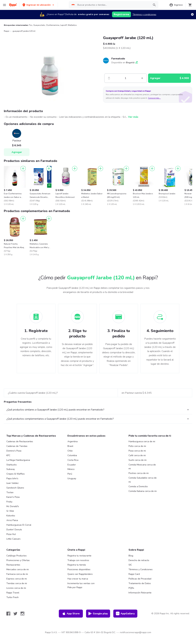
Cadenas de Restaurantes (20, 441)
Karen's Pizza (13, 497)
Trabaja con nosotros (78, 560)
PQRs (131, 588)
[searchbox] (113, 5)
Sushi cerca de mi (138, 460)
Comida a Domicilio (138, 486)
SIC (130, 565)
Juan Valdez (12, 483)
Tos (31, 25)
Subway (11, 469)
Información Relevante (140, 593)
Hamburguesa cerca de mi (142, 441)
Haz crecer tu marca (78, 579)
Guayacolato (39, 25)
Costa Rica (73, 460)
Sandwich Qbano (15, 488)
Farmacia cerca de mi (17, 574)
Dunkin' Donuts (14, 530)
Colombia (72, 455)
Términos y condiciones (144, 14)
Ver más (133, 117)
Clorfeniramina (53, 25)
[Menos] (109, 78)
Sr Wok (10, 511)
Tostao (10, 492)
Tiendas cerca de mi (17, 583)
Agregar (17, 152)
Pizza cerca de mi (137, 451)
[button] (39, 5)
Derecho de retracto (139, 560)
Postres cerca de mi (139, 473)
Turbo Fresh (13, 597)
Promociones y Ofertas (18, 560)
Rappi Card (134, 574)
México (71, 469)
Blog (131, 556)
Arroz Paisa (12, 520)
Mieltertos (72, 25)
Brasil (70, 446)
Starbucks (12, 465)
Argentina (73, 441)
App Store (71, 614)
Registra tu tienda (77, 565)
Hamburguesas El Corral (19, 525)
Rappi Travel (13, 593)
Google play (98, 614)
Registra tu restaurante (79, 556)
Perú (70, 474)
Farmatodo (118, 59)
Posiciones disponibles (79, 569)
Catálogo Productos (17, 556)
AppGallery (125, 614)
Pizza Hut (11, 534)
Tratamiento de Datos (140, 583)
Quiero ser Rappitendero (80, 574)
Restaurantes (13, 565)
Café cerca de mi (137, 455)
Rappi (7, 31)
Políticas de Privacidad (140, 579)
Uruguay (72, 478)
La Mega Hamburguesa (18, 460)
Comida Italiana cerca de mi (143, 491)
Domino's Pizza (14, 451)
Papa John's (12, 478)
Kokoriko (11, 516)
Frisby (9, 502)
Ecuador (72, 465)
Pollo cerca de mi (137, 446)
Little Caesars (13, 539)
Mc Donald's (13, 506)
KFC (8, 455)
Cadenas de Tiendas (17, 446)
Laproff (64, 25)
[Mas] (142, 78)
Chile (70, 451)
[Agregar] (23, 168)
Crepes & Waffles (16, 474)
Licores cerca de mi (16, 588)
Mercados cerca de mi (18, 569)
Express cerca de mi (17, 579)
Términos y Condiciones (141, 569)
